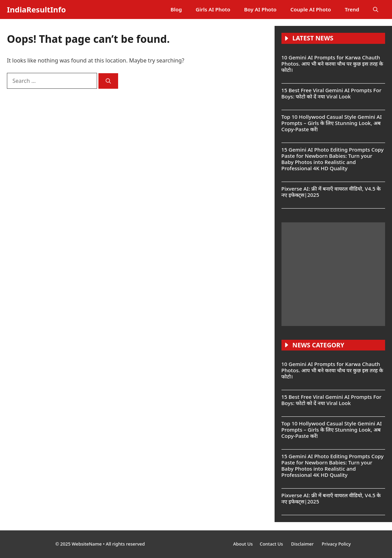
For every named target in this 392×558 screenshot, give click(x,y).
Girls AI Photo (213, 9)
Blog (176, 9)
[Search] (108, 81)
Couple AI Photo (311, 9)
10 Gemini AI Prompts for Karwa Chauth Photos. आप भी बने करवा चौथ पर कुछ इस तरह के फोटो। (332, 64)
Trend (352, 9)
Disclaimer (303, 544)
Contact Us (272, 544)
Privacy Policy (336, 544)
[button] (376, 9)
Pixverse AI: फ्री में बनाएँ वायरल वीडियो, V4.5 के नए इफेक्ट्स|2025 (331, 192)
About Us (243, 544)
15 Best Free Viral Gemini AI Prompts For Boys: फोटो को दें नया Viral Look (332, 93)
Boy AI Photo (260, 9)
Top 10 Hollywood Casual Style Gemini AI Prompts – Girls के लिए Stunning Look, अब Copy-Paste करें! (332, 123)
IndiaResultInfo (36, 9)
